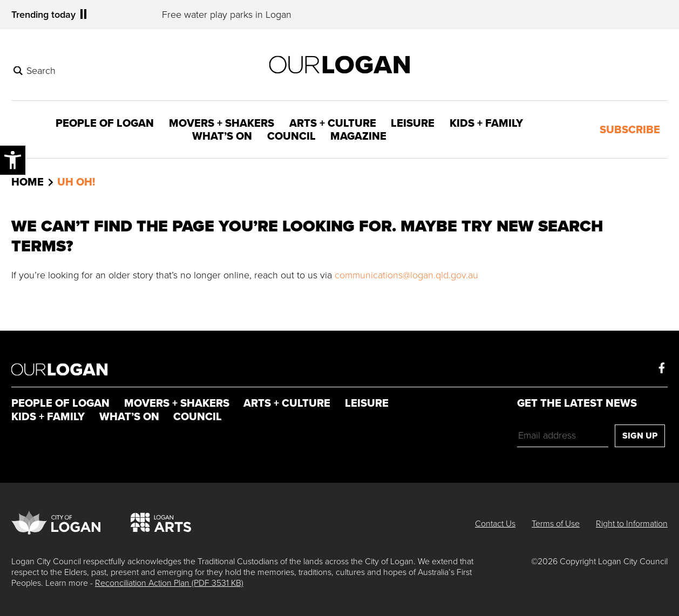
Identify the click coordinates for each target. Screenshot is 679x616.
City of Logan (56, 520)
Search (41, 71)
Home (28, 182)
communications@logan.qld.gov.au (406, 275)
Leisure (413, 123)
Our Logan (60, 369)
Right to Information (632, 524)
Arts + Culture (333, 123)
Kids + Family (486, 123)
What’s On (222, 136)
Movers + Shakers (222, 123)
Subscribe (630, 129)
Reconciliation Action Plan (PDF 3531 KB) (169, 583)
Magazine (358, 136)
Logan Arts (161, 520)
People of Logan (105, 123)
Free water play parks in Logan (227, 15)
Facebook (661, 368)
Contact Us (495, 524)
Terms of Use (556, 524)
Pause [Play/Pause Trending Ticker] (84, 14)
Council (291, 136)
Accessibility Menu (13, 159)
